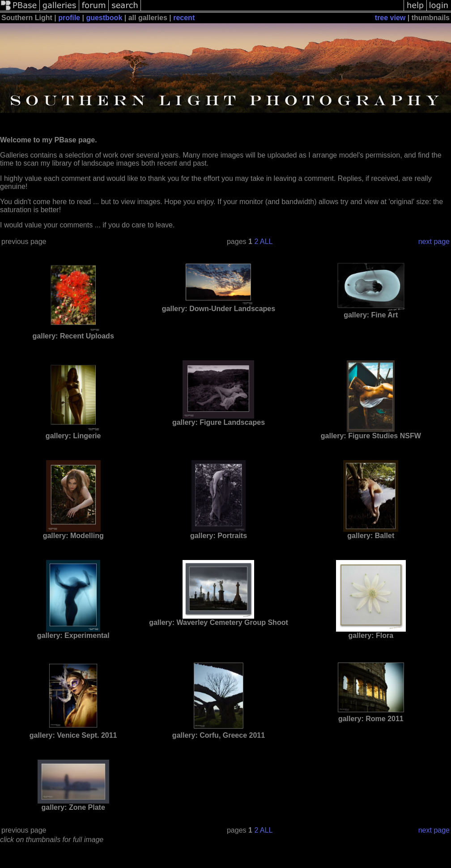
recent (184, 18)
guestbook (104, 18)
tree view (390, 18)
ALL (266, 242)
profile (69, 18)
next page (434, 242)
